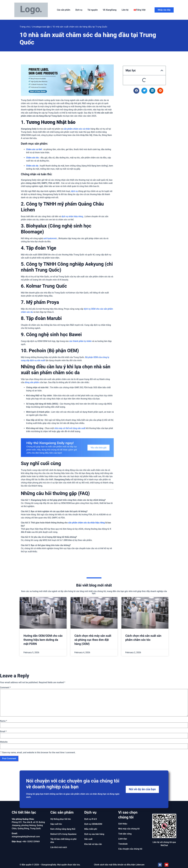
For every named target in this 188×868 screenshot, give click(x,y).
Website (4, 742)
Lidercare (140, 865)
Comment (5, 688)
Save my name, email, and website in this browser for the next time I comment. (39, 753)
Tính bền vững (125, 834)
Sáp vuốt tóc (56, 824)
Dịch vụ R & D (91, 819)
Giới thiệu (123, 824)
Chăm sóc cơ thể (34, 149)
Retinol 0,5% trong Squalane (63, 834)
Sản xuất (88, 839)
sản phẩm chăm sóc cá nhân (77, 129)
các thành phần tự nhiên (80, 341)
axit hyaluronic (50, 238)
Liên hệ (125, 10)
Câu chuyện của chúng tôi (130, 849)
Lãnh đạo (123, 839)
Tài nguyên (92, 10)
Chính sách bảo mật (103, 865)
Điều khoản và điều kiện (124, 865)
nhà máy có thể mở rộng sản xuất (70, 428)
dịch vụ (74, 191)
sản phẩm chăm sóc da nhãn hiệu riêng (86, 523)
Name (4, 721)
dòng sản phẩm (32, 382)
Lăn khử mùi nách (59, 847)
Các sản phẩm (64, 10)
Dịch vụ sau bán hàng (94, 834)
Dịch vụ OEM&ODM (93, 824)
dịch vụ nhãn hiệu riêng (72, 216)
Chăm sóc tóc (33, 158)
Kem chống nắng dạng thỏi (63, 829)
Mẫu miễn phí (91, 829)
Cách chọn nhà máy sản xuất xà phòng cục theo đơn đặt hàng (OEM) (93, 640)
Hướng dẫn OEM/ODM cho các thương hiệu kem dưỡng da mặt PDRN (43, 640)
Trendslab (123, 844)
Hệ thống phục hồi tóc (61, 819)
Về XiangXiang (110, 10)
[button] (162, 70)
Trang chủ (25, 27)
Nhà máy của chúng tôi (129, 829)
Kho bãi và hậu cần (93, 844)
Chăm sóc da (32, 166)
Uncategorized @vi (41, 27)
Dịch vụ (79, 10)
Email (3, 732)
